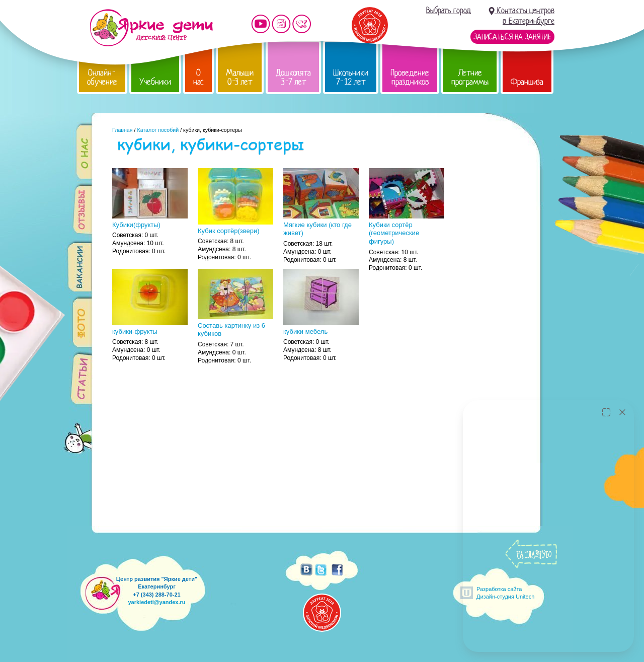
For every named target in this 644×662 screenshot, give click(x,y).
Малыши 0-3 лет (240, 77)
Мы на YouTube (261, 24)
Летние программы (470, 77)
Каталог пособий (158, 130)
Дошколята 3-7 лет (293, 77)
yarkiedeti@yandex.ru (156, 602)
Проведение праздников (410, 77)
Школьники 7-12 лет (351, 77)
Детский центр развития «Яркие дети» (151, 28)
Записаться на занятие (512, 37)
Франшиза (527, 82)
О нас (198, 77)
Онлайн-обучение (102, 77)
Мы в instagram (281, 24)
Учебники (155, 82)
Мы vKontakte (302, 24)
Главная (123, 130)
